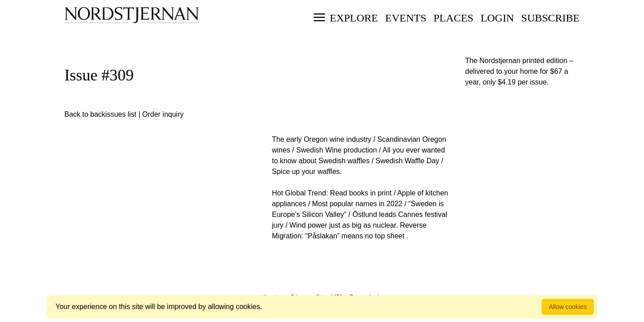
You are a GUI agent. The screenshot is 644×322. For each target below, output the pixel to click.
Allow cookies (568, 307)
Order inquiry (163, 114)
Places (453, 18)
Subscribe (550, 18)
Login (498, 18)
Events (406, 18)
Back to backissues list (100, 114)
